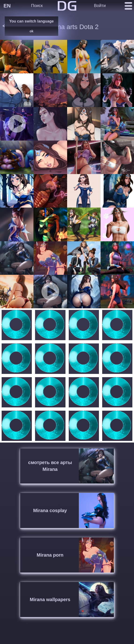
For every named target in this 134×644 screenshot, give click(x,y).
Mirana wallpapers (50, 599)
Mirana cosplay (50, 510)
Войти (100, 6)
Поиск (37, 6)
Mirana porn (50, 555)
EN (7, 6)
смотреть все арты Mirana (50, 466)
